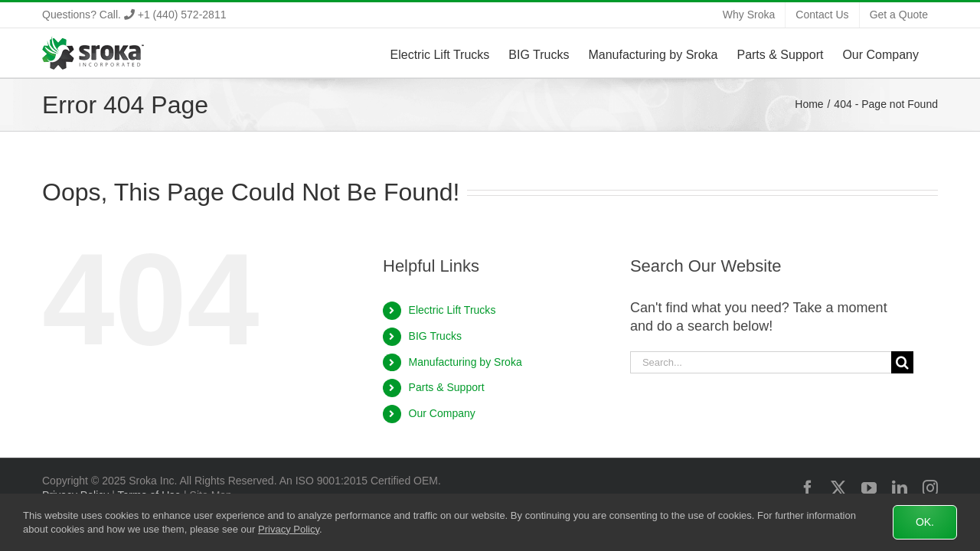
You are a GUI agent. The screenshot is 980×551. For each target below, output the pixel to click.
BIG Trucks (435, 336)
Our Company (442, 413)
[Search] (902, 362)
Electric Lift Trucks (452, 310)
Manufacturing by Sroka (465, 362)
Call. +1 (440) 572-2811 (163, 15)
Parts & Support (447, 387)
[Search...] (761, 362)
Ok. (925, 522)
